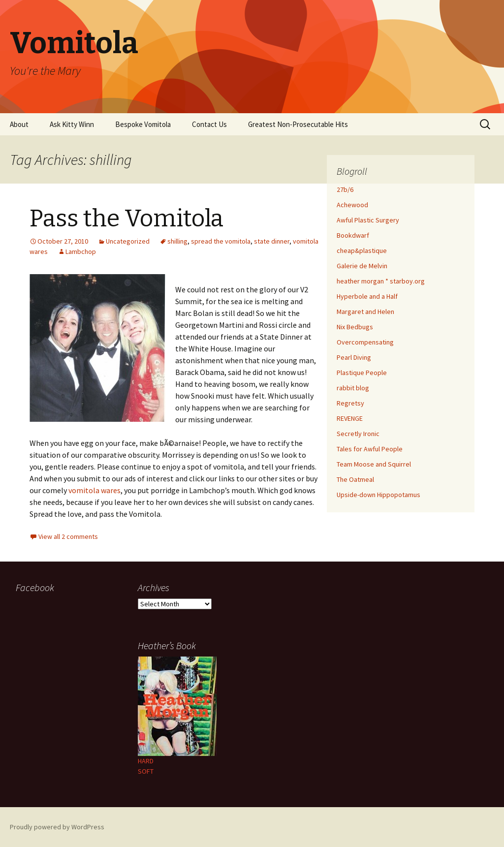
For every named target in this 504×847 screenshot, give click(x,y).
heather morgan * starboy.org (381, 281)
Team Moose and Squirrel (374, 464)
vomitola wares (94, 490)
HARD (146, 761)
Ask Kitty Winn (72, 124)
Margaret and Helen (365, 312)
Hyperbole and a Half (367, 296)
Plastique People (362, 373)
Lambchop (81, 251)
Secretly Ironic (358, 434)
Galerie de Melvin (362, 266)
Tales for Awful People (370, 449)
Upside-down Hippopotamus (378, 495)
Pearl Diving (354, 357)
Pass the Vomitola (126, 219)
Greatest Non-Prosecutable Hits (298, 124)
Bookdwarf (353, 235)
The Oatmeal (355, 479)
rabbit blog (353, 388)
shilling (177, 241)
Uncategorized (128, 241)
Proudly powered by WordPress (57, 827)
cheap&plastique (362, 251)
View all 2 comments (68, 536)
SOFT (146, 771)
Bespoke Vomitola (143, 124)
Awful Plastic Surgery (368, 220)
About (19, 124)
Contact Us (209, 124)
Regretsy (350, 403)
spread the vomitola (221, 241)
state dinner (272, 241)
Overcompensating (365, 342)
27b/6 (345, 189)
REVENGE (350, 418)
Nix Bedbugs (355, 327)
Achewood (352, 205)
